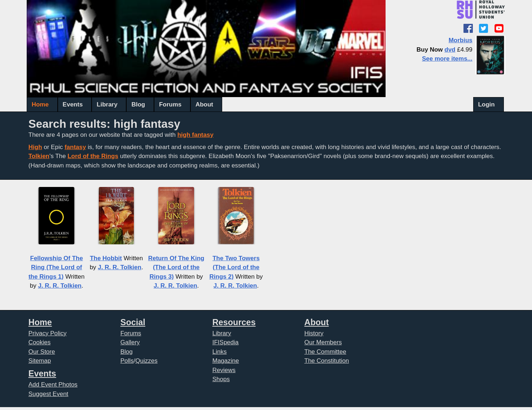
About (204, 104)
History (314, 333)
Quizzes (146, 361)
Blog (138, 104)
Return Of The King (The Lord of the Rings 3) (176, 267)
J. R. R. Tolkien (60, 286)
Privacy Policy (48, 333)
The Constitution (327, 361)
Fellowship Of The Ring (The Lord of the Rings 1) (56, 267)
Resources (234, 322)
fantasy (75, 147)
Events (73, 104)
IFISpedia (226, 342)
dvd (450, 50)
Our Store (42, 352)
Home (40, 104)
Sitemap (40, 361)
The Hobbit (106, 258)
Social (133, 322)
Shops (221, 379)
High (35, 147)
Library (107, 104)
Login (486, 104)
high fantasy (195, 135)
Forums (170, 104)
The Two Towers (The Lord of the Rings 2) (235, 267)
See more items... (447, 59)
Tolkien (39, 156)
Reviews (224, 370)
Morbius (461, 40)
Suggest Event (49, 394)
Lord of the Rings (93, 156)
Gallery (130, 342)
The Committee (325, 352)
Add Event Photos (53, 385)
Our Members (323, 342)
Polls (127, 361)
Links (220, 352)
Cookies (39, 342)
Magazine (226, 361)
